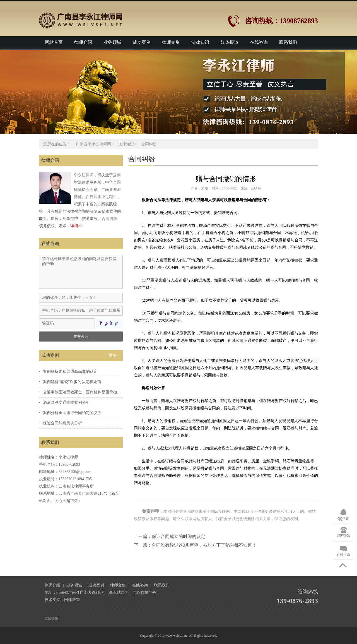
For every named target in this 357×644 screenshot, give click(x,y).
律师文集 (171, 42)
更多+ (114, 355)
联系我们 (288, 42)
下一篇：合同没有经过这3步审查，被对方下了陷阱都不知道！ (195, 545)
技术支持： (54, 600)
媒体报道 (230, 42)
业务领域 (112, 42)
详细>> (76, 226)
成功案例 (142, 42)
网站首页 (54, 42)
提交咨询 (81, 336)
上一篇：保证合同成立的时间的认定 (170, 536)
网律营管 (72, 600)
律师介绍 (83, 42)
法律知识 (200, 42)
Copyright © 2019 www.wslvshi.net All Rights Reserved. (178, 636)
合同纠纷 (149, 144)
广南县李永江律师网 (93, 144)
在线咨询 (259, 42)
